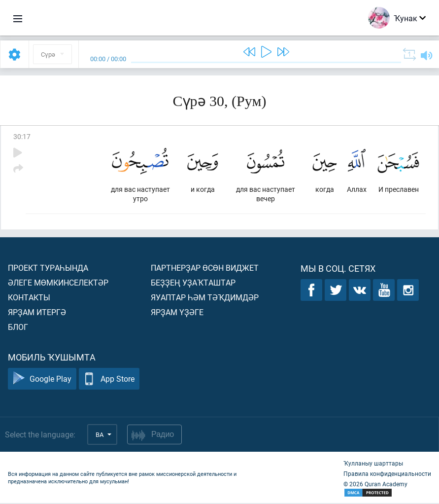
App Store (109, 380)
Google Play (42, 380)
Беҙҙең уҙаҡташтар (193, 283)
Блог (18, 328)
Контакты (29, 298)
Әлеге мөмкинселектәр (58, 283)
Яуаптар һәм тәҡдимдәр (205, 298)
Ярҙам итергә (37, 313)
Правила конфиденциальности (387, 474)
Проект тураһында (48, 269)
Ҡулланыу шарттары (373, 464)
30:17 (22, 136)
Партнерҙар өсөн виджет (205, 269)
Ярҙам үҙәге (177, 313)
